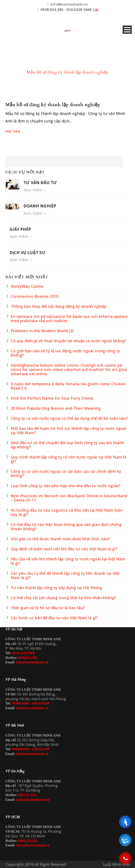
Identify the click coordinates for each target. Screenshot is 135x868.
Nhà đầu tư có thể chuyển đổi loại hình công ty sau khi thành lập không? (67, 445)
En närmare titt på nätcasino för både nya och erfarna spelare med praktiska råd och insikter (69, 319)
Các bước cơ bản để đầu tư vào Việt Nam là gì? (54, 618)
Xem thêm (13, 132)
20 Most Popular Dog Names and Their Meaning (56, 408)
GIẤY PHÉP (20, 229)
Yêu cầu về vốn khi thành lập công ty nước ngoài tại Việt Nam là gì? (68, 561)
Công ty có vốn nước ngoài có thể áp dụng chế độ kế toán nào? (69, 418)
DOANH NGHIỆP (40, 206)
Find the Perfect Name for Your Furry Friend (52, 398)
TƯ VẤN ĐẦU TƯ (40, 183)
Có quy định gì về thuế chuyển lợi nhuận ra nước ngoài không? (69, 341)
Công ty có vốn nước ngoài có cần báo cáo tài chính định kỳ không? (66, 473)
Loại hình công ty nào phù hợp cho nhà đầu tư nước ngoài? (66, 486)
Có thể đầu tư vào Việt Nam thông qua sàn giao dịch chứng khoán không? (66, 527)
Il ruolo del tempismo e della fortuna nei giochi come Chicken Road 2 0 (68, 386)
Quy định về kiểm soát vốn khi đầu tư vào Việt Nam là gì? (64, 549)
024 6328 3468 (79, 10)
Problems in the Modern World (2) (42, 331)
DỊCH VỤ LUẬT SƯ (27, 253)
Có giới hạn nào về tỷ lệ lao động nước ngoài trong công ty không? (65, 353)
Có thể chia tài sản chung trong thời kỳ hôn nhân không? (63, 598)
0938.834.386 (52, 10)
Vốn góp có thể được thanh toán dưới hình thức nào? (60, 539)
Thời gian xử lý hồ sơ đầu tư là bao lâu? (48, 608)
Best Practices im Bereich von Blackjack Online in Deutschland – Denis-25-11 (69, 498)
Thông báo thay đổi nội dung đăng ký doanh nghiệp (59, 306)
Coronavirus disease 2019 (34, 296)
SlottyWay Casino (27, 286)
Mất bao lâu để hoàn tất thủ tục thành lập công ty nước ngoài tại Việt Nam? (68, 430)
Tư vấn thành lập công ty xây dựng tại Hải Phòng (56, 588)
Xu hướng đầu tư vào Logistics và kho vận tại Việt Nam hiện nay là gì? (67, 512)
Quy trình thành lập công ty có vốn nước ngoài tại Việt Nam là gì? (69, 459)
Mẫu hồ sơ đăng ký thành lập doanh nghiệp (53, 105)
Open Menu (127, 30)
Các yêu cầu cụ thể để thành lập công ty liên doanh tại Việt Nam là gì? (65, 575)
